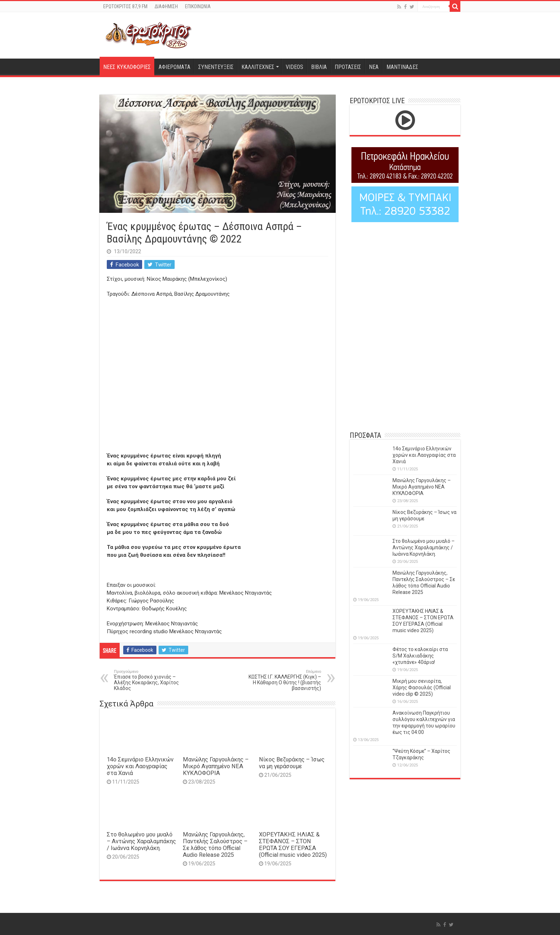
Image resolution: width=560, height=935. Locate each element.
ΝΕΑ (374, 67)
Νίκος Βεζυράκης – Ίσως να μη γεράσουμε (292, 763)
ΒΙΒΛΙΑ (319, 67)
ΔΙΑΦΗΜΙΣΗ (166, 6)
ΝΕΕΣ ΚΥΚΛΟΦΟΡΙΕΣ (127, 67)
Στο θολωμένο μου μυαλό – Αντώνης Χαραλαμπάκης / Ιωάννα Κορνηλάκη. (141, 841)
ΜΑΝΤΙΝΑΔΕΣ (402, 67)
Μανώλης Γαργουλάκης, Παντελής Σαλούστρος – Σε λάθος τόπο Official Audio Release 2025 (215, 845)
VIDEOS (294, 67)
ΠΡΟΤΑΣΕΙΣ (348, 67)
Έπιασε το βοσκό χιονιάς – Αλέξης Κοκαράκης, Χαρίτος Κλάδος (151, 680)
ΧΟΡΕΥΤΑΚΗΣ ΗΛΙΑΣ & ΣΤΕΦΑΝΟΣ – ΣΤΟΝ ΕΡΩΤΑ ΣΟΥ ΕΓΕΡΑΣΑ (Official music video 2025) (293, 845)
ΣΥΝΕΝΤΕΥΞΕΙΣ (216, 67)
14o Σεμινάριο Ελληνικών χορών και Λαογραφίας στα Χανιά (140, 766)
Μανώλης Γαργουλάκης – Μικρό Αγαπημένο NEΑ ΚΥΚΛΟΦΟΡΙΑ (216, 766)
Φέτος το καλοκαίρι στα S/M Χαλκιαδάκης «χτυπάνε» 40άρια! (420, 656)
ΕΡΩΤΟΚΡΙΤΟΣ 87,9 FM (125, 6)
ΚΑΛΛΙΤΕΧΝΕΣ (258, 67)
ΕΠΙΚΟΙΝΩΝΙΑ (198, 6)
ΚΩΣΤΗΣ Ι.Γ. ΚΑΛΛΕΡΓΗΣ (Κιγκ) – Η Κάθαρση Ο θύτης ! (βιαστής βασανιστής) (284, 680)
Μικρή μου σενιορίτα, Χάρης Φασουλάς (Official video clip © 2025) (422, 687)
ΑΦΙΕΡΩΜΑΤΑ (174, 67)
